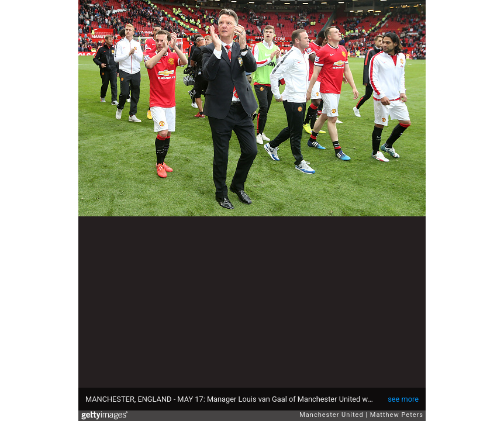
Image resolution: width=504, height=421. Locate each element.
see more (403, 399)
